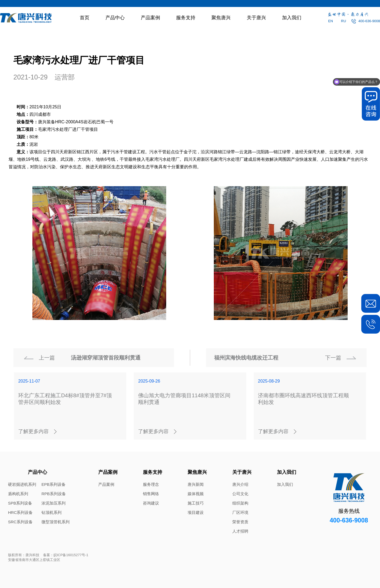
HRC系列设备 (20, 512)
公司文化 (240, 494)
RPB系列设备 (54, 494)
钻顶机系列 (52, 512)
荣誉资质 (240, 522)
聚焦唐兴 (221, 18)
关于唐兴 (256, 18)
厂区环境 (240, 512)
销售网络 (151, 494)
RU (343, 21)
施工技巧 (196, 503)
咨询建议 (151, 503)
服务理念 (151, 484)
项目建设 (196, 512)
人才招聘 (240, 531)
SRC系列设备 (20, 522)
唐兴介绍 (240, 484)
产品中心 (115, 18)
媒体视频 (196, 494)
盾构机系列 (18, 494)
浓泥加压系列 (54, 503)
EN (330, 21)
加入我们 (292, 18)
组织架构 (240, 503)
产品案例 (150, 18)
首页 (85, 18)
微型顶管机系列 (56, 522)
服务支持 (186, 18)
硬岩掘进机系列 (22, 484)
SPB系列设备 (20, 503)
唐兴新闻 (196, 484)
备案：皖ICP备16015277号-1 (66, 555)
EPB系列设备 (54, 484)
